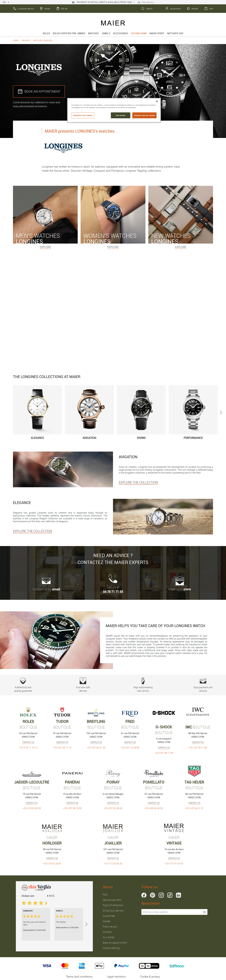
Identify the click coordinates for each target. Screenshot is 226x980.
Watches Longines (43, 40)
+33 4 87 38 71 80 (164, 753)
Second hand (139, 33)
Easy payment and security (203, 685)
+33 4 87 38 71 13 (62, 748)
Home (16, 40)
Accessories (121, 33)
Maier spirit (157, 33)
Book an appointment (115, 943)
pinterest (153, 895)
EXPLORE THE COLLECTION (138, 482)
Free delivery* (146, 2)
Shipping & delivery (113, 911)
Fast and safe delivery (83, 685)
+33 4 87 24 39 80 (130, 748)
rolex (46, 33)
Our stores (109, 937)
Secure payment (112, 900)
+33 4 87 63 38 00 (113, 808)
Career (107, 921)
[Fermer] (157, 101)
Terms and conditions (79, 977)
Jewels (106, 33)
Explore (45, 247)
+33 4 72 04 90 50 (113, 864)
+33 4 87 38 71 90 (198, 748)
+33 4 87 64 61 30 (96, 748)
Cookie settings (111, 948)
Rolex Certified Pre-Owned (69, 33)
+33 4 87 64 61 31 (194, 808)
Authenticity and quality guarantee (23, 685)
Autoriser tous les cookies (144, 115)
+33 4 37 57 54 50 (174, 864)
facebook (144, 895)
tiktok (170, 895)
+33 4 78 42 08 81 (52, 864)
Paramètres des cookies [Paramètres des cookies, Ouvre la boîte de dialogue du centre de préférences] (83, 115)
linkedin (179, 895)
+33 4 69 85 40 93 (154, 808)
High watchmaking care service (143, 685)
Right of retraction (113, 905)
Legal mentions (116, 977)
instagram (161, 895)
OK (204, 912)
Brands (26, 40)
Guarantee (109, 916)
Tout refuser (120, 115)
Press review (110, 927)
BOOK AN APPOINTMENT (39, 91)
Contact (107, 932)
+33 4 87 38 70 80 (72, 808)
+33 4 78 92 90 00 (32, 808)
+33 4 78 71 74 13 (28, 748)
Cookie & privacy (150, 977)
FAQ (105, 894)
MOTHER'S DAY (175, 33)
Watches (93, 33)
